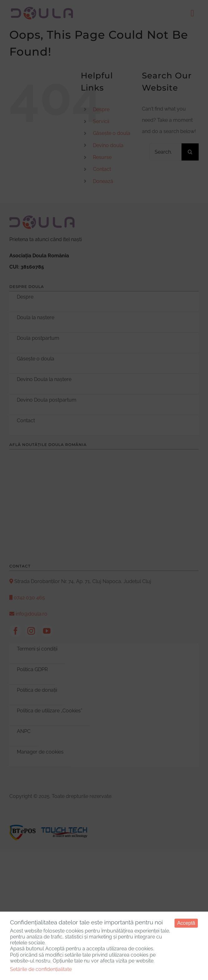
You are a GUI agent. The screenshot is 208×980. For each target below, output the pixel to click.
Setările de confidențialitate (41, 969)
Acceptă (186, 923)
